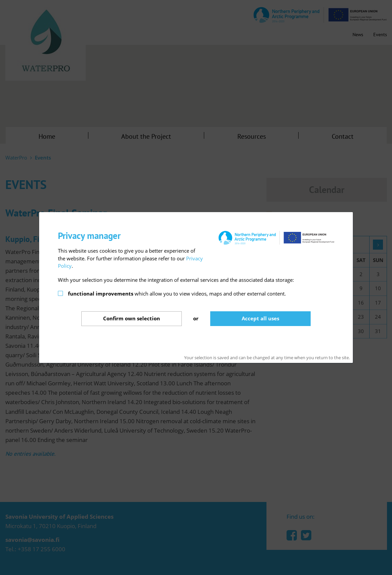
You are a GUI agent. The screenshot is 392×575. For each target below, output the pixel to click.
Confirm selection (132, 318)
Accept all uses (260, 318)
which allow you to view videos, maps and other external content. (177, 294)
